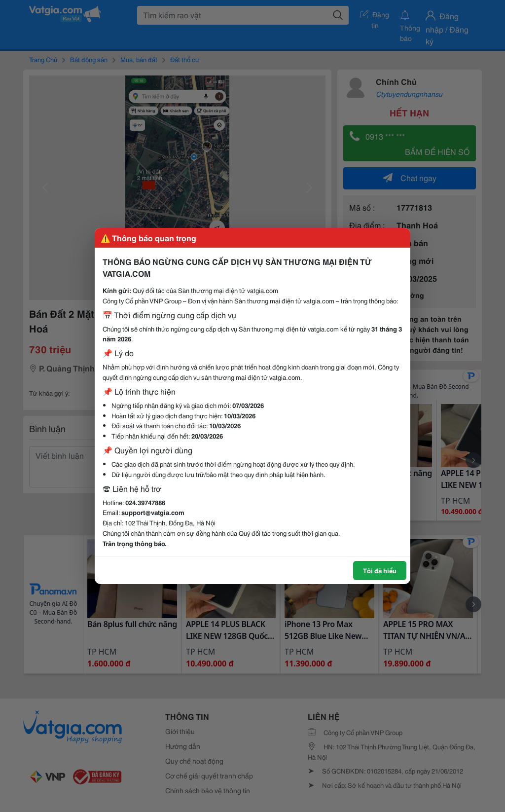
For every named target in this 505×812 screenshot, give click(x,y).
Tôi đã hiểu (380, 570)
